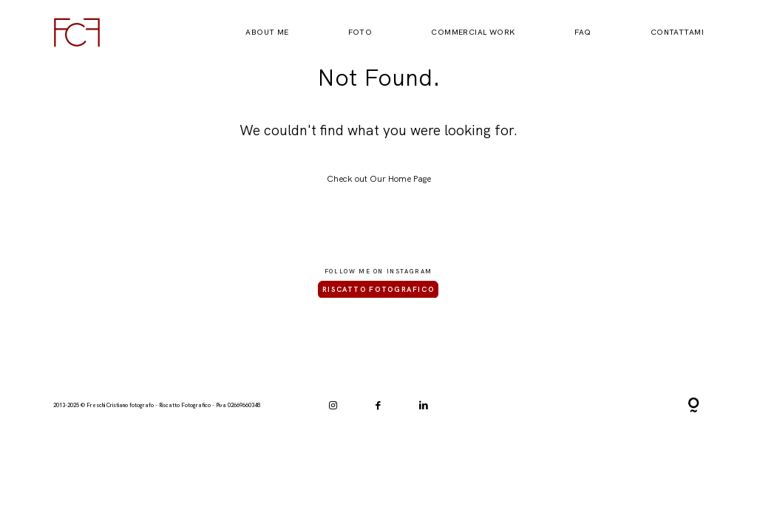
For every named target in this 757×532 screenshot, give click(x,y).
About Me (267, 33)
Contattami (677, 33)
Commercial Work (473, 33)
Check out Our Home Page (379, 179)
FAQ (583, 33)
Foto (360, 33)
